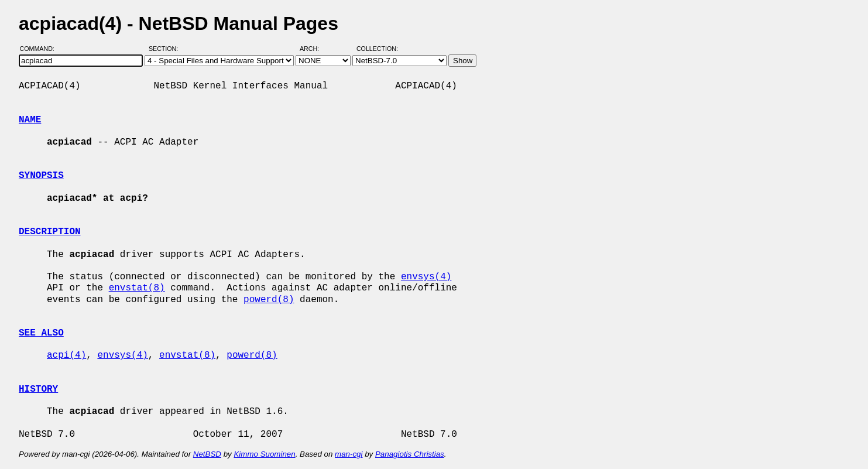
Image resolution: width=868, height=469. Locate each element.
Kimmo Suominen (264, 454)
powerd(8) (269, 300)
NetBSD (207, 454)
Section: (166, 49)
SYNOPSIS (41, 176)
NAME (30, 120)
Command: (41, 49)
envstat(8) (137, 288)
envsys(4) (426, 277)
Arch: (315, 49)
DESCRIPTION (50, 232)
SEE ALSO (41, 333)
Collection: (377, 49)
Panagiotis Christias (410, 454)
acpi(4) (66, 355)
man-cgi (349, 454)
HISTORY (38, 389)
